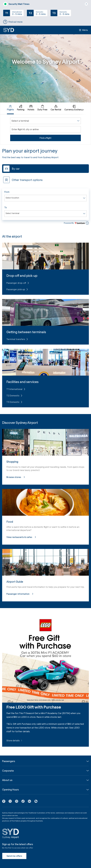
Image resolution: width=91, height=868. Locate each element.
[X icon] (10, 802)
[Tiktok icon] (23, 802)
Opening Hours (10, 790)
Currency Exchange (74, 108)
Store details (14, 740)
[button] (36, 802)
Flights (10, 108)
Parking (21, 108)
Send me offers (14, 856)
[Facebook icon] (4, 802)
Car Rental (56, 108)
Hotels (31, 108)
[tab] (10, 108)
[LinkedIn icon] (29, 802)
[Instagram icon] (17, 802)
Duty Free (42, 108)
